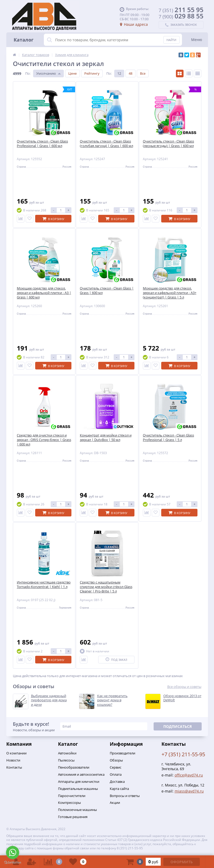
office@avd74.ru (189, 775)
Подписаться (178, 726)
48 (131, 73)
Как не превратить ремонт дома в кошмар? (112, 700)
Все (143, 73)
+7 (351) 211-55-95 (183, 754)
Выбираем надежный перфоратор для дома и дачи (49, 700)
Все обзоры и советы (184, 687)
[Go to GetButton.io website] (13, 863)
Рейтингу (92, 73)
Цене (72, 73)
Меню (197, 40)
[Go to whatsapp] (13, 852)
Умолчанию (46, 73)
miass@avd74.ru (189, 791)
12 (119, 73)
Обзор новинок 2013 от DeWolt (182, 698)
